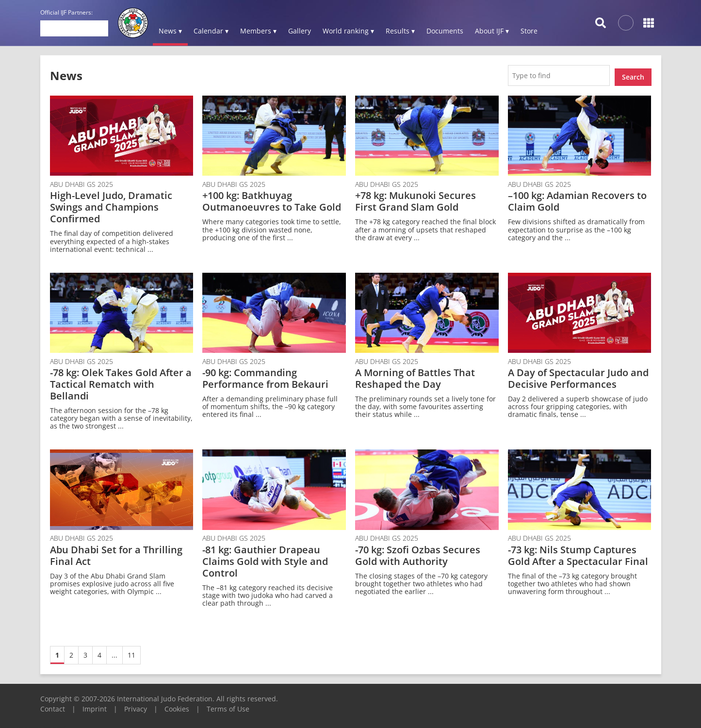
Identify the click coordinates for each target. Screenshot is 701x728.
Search (633, 74)
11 (131, 652)
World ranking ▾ (348, 31)
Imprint (95, 705)
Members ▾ (258, 31)
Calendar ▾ (211, 31)
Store (529, 31)
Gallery (300, 31)
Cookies (177, 705)
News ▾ (170, 31)
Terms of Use (228, 705)
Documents (445, 31)
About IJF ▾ (492, 31)
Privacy (136, 705)
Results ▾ (400, 31)
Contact (53, 705)
